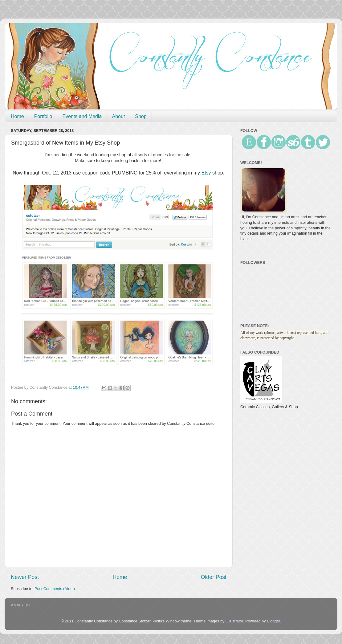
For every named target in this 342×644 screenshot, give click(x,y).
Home (17, 116)
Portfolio (43, 116)
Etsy (206, 173)
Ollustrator (234, 621)
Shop (141, 116)
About (118, 116)
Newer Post (25, 577)
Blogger (273, 621)
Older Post (214, 577)
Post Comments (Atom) (55, 589)
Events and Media (82, 116)
